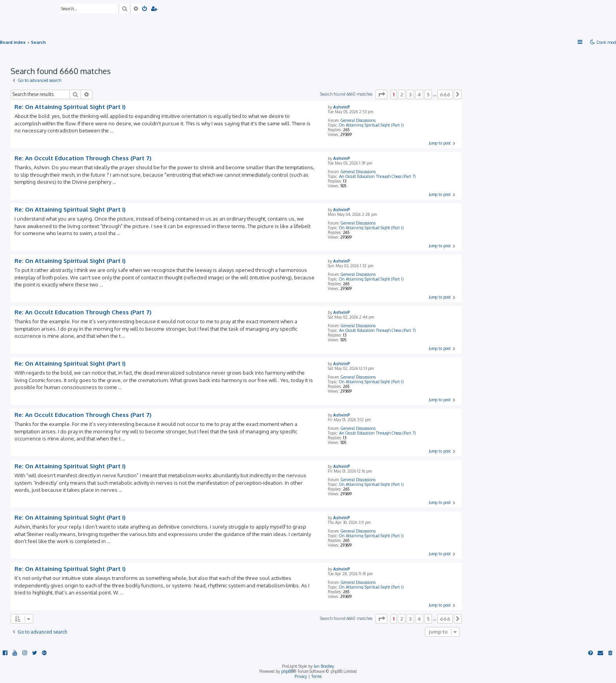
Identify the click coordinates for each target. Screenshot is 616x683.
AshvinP (342, 107)
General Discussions (358, 120)
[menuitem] (145, 9)
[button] (381, 94)
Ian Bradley (324, 666)
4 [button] (419, 94)
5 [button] (428, 94)
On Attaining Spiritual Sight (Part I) (371, 125)
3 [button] (410, 94)
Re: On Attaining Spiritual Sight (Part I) (70, 107)
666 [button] (445, 94)
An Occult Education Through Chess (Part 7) (377, 176)
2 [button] (402, 94)
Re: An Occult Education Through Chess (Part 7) (83, 158)
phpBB (287, 671)
